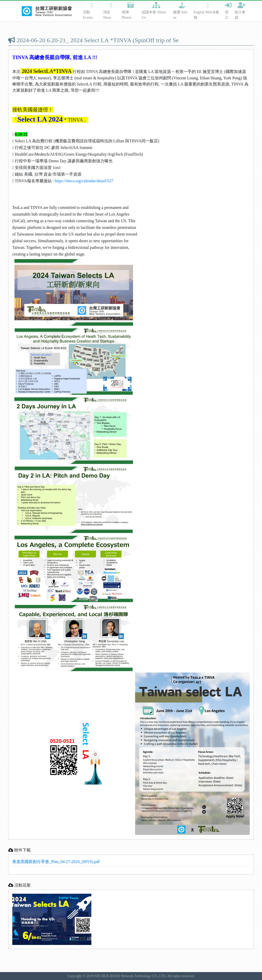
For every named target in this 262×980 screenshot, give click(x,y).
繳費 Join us (180, 11)
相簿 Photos (128, 11)
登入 (228, 11)
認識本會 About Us (154, 11)
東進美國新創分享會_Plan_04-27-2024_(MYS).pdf (56, 862)
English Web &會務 (206, 11)
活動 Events (88, 11)
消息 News (108, 11)
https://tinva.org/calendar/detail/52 (83, 181)
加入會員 (240, 11)
